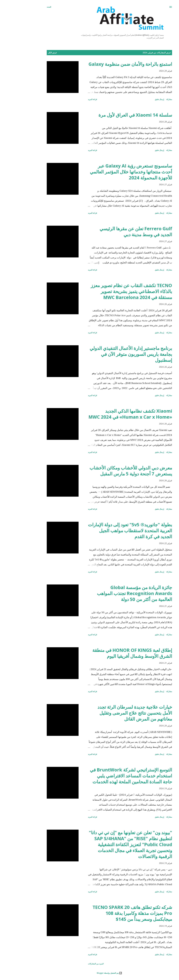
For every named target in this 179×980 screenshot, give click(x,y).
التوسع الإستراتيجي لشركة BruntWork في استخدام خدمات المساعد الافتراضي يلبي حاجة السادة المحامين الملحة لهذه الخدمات (111, 776)
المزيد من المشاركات (76, 964)
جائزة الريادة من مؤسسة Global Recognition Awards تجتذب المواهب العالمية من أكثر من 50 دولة (115, 593)
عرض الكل (33, 53)
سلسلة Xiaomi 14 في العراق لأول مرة (115, 115)
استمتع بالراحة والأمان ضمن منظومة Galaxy (110, 64)
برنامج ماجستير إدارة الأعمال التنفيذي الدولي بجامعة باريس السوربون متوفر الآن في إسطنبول (111, 354)
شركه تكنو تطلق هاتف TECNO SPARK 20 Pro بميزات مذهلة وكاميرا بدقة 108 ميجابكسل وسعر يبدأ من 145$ (112, 913)
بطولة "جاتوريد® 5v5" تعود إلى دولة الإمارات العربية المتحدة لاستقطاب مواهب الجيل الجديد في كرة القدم (110, 531)
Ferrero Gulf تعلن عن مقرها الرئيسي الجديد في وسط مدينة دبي (116, 232)
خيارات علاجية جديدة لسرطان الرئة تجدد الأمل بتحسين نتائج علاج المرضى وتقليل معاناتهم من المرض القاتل (115, 713)
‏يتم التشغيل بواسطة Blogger (90, 973)
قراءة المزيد (73, 99)
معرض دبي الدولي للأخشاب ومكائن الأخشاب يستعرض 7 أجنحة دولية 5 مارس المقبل (111, 471)
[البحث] (29, 7)
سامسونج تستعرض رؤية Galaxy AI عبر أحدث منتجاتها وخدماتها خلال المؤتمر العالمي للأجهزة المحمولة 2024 (111, 172)
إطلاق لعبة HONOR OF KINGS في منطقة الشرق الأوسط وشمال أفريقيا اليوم (112, 653)
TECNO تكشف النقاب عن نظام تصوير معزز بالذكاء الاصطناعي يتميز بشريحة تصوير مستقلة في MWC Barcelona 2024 (112, 291)
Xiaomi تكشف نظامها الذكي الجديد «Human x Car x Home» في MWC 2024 (110, 414)
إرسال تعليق (140, 99)
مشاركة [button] (149, 99)
